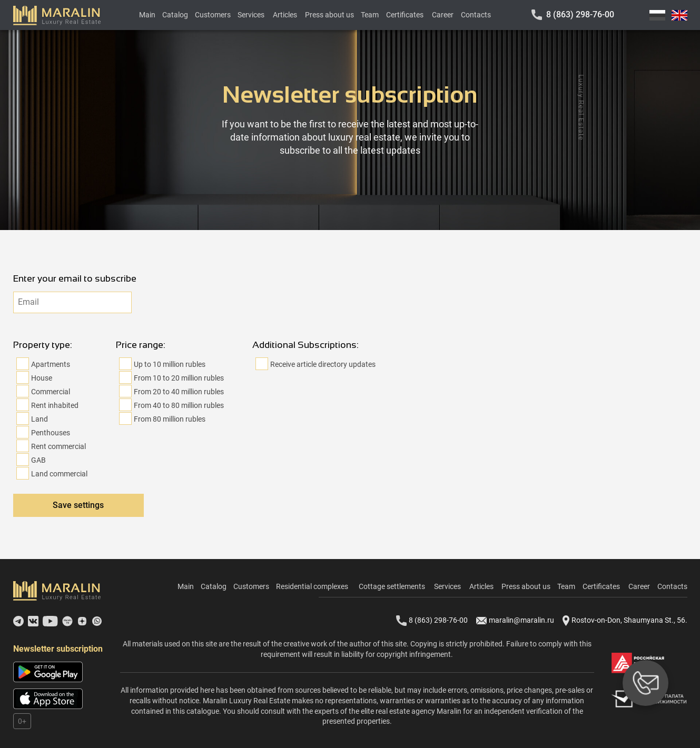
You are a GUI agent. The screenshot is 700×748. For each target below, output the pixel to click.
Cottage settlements (392, 586)
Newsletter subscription (58, 649)
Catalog (175, 15)
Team (370, 15)
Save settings (78, 505)
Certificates (405, 15)
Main (147, 15)
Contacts (476, 15)
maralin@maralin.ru (515, 621)
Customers (213, 15)
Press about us (329, 15)
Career (443, 15)
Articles (285, 15)
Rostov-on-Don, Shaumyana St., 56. (625, 621)
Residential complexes (312, 586)
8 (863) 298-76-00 (580, 14)
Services (251, 15)
